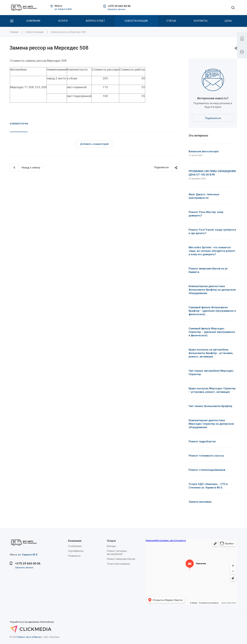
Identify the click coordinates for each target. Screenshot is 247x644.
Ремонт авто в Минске (30, 637)
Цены (228, 21)
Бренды (111, 546)
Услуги (63, 21)
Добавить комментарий (94, 144)
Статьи (171, 21)
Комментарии (19, 124)
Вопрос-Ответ (96, 21)
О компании (75, 546)
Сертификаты (76, 551)
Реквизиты (74, 556)
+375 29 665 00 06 (119, 6)
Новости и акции (136, 21)
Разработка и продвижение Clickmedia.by (36, 625)
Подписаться (213, 118)
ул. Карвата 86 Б (63, 9)
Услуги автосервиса (118, 564)
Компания (33, 21)
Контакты (201, 21)
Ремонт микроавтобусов (121, 559)
